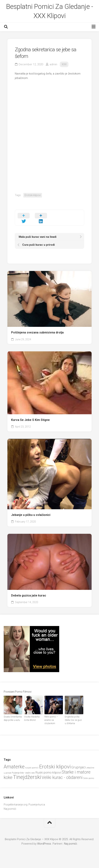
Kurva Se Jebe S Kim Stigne (30, 420)
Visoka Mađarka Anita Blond (32, 718)
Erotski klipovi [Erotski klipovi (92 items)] (55, 767)
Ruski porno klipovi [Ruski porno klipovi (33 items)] (48, 772)
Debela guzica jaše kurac (29, 595)
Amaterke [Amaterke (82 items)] (14, 767)
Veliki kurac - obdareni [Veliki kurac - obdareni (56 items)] (62, 778)
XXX (64, 64)
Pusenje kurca (37, 805)
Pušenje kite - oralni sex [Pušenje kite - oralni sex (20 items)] (23, 773)
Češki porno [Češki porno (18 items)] (89, 778)
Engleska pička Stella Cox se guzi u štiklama (73, 720)
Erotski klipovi (33, 195)
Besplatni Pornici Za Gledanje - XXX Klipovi (50, 11)
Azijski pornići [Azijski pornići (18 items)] (32, 768)
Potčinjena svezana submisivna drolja (37, 332)
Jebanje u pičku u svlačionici (31, 515)
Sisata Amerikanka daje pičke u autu (13, 718)
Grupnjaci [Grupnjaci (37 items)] (78, 767)
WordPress (44, 844)
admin (53, 64)
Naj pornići (10, 809)
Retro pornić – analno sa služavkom (51, 720)
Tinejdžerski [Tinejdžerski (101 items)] (27, 777)
